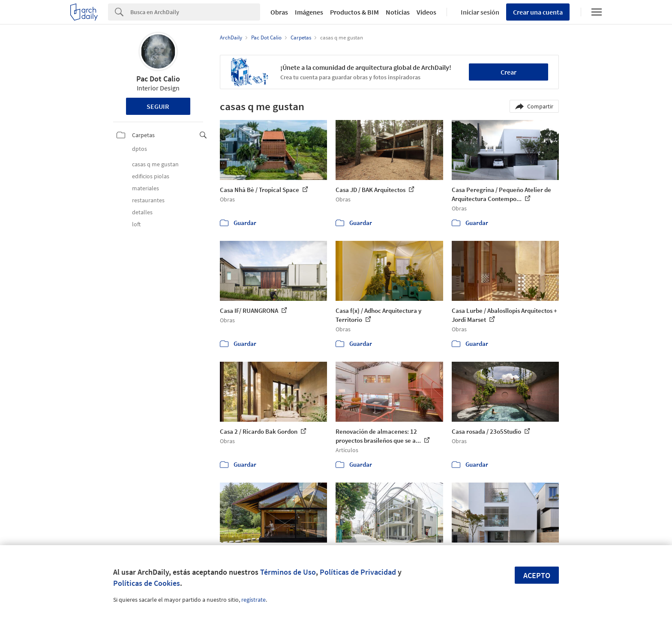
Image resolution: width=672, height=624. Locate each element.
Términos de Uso (288, 572)
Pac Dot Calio (158, 79)
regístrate (253, 600)
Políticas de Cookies (147, 583)
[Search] (195, 12)
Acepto (537, 575)
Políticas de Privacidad (358, 572)
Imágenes (309, 12)
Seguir (158, 106)
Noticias (398, 12)
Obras (279, 12)
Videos (426, 12)
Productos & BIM (354, 12)
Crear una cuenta (538, 12)
